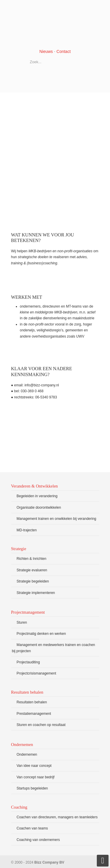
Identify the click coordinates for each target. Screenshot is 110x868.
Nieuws (46, 51)
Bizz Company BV (55, 24)
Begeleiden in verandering (37, 496)
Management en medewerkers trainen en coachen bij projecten (54, 648)
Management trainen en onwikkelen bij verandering (57, 519)
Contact (64, 51)
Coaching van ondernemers (38, 840)
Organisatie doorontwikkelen (39, 508)
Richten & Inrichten (32, 559)
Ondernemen (27, 755)
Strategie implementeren (36, 593)
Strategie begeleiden (33, 581)
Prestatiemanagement (34, 714)
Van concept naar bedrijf (36, 777)
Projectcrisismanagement (37, 673)
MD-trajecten (27, 530)
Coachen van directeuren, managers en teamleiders (57, 817)
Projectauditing (28, 662)
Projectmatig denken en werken (41, 634)
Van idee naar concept (34, 766)
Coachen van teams (32, 828)
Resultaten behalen (32, 702)
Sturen (22, 622)
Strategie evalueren (32, 570)
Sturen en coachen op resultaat (41, 725)
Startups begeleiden (32, 788)
